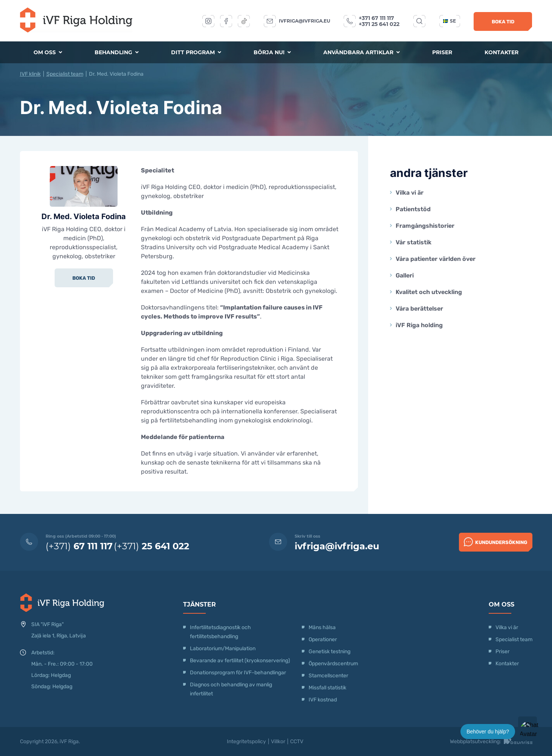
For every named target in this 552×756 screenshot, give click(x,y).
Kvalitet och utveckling (429, 292)
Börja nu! (272, 52)
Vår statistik (414, 242)
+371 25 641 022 (379, 24)
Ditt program (196, 52)
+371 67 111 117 (376, 18)
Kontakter (502, 52)
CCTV (297, 742)
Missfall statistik (327, 688)
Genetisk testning (330, 652)
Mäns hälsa (322, 627)
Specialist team (65, 74)
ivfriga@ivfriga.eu (304, 21)
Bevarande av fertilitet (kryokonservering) (240, 661)
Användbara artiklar (362, 52)
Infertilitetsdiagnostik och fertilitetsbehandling (220, 632)
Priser (442, 52)
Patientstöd (413, 209)
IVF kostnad (323, 700)
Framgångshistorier (425, 226)
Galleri (405, 275)
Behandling (117, 52)
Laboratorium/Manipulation (223, 649)
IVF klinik (30, 74)
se (450, 21)
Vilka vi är (410, 193)
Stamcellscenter (328, 676)
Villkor (278, 742)
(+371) (79, 546)
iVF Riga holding (419, 325)
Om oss (48, 52)
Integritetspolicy (246, 742)
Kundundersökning (495, 542)
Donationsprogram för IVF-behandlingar (238, 673)
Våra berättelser (419, 309)
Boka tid (503, 22)
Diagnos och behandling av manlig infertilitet (231, 689)
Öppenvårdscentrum (333, 664)
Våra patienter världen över (436, 259)
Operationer (323, 639)
